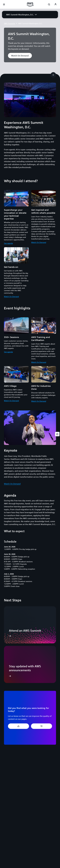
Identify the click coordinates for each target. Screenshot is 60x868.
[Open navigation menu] (4, 4)
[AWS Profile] (56, 4)
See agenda (8, 243)
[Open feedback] (57, 434)
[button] (21, 15)
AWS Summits (10, 23)
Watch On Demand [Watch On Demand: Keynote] (12, 484)
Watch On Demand (39, 242)
